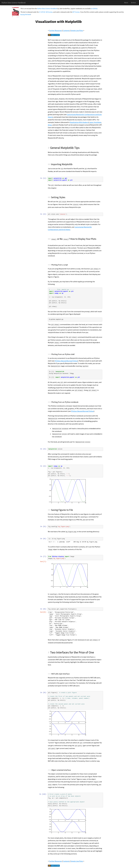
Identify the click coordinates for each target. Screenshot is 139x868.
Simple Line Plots (77, 30)
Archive (134, 3)
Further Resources (56, 30)
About (126, 3)
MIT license (76, 12)
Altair (50, 125)
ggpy (92, 122)
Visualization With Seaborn (79, 122)
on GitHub (94, 9)
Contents (66, 30)
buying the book (25, 14)
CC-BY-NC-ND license (46, 12)
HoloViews (98, 122)
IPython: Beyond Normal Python (66, 361)
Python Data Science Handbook (14, 3)
